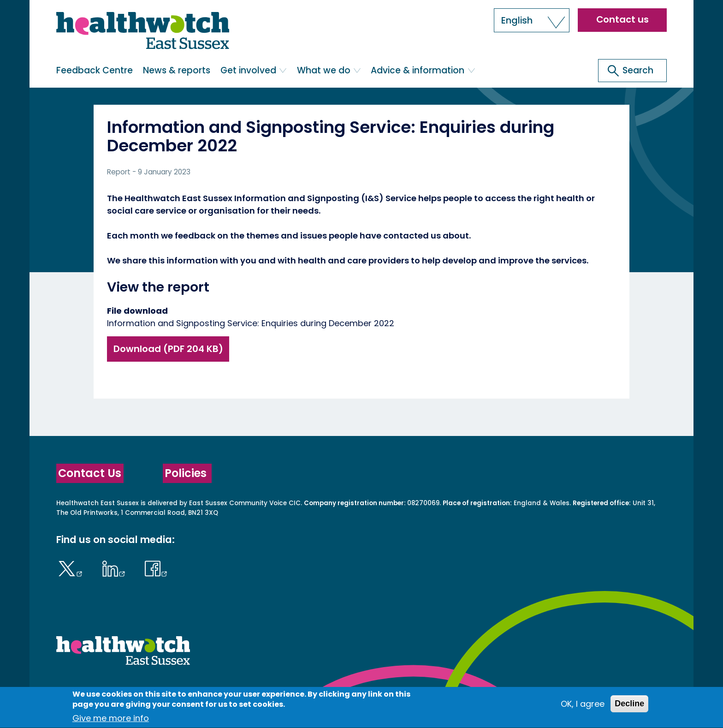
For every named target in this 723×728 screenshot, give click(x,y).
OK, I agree (583, 707)
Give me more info (111, 722)
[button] (532, 20)
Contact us (622, 19)
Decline (629, 707)
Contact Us (90, 473)
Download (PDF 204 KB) (168, 349)
